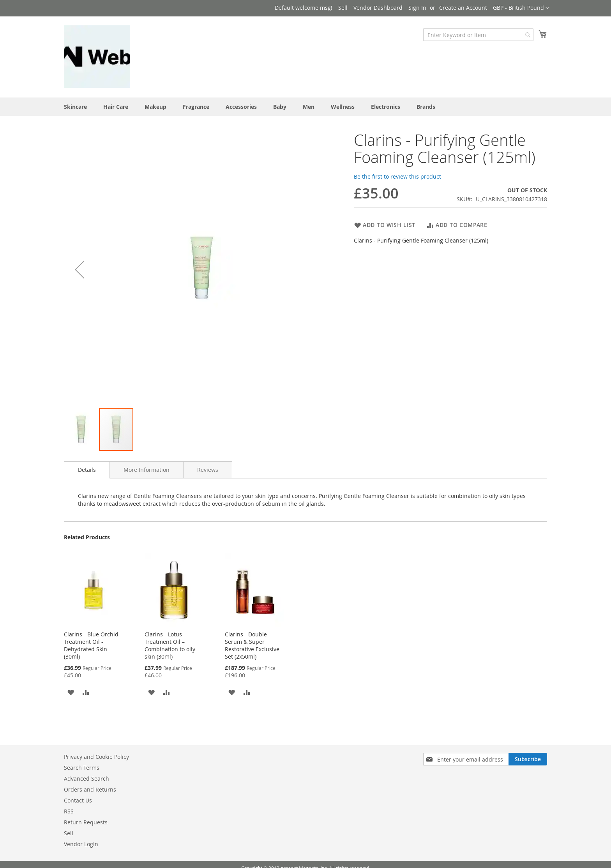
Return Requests (86, 822)
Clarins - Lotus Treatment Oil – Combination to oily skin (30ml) (170, 645)
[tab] (87, 470)
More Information (147, 470)
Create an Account (463, 8)
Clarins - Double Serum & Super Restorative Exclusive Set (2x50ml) (252, 645)
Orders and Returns (90, 789)
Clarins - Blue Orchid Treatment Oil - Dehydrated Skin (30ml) (91, 645)
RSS (69, 811)
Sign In (417, 8)
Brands (426, 107)
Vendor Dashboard (378, 8)
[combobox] (478, 35)
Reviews (208, 470)
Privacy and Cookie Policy (96, 757)
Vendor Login (81, 844)
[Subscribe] (528, 759)
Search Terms (82, 768)
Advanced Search (87, 779)
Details (87, 470)
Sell (343, 8)
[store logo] (97, 57)
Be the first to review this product (397, 176)
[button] (521, 8)
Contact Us (78, 800)
